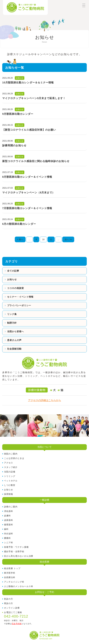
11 (51, 239)
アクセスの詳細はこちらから (45, 400)
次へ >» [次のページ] (68, 239)
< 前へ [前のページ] (20, 239)
